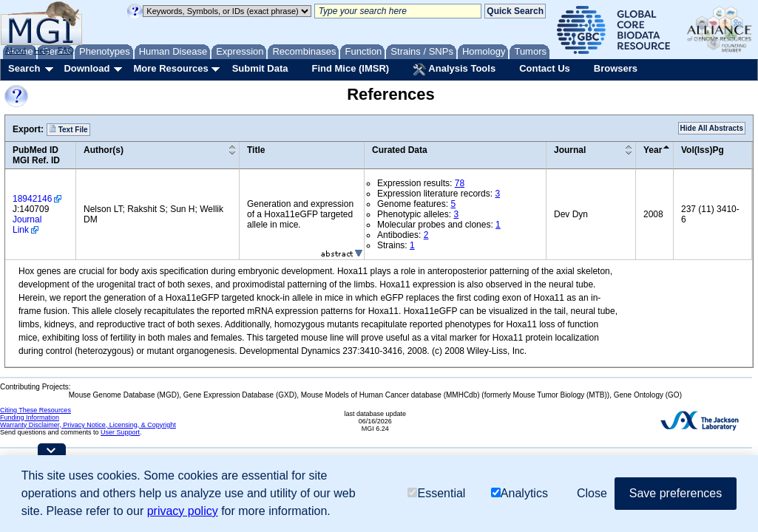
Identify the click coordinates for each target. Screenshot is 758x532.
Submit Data (260, 68)
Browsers (616, 68)
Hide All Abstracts (712, 128)
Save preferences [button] (676, 493)
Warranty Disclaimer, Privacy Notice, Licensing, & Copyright (88, 425)
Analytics (520, 493)
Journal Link (27, 225)
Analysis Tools (454, 69)
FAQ (66, 50)
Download (87, 68)
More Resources (170, 68)
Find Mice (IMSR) (350, 68)
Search (24, 68)
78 (460, 183)
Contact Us (545, 68)
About (16, 50)
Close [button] (592, 493)
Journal (570, 150)
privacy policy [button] (183, 511)
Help (42, 50)
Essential (436, 493)
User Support (120, 432)
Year (653, 150)
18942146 (32, 199)
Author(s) (104, 150)
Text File (68, 129)
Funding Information (30, 417)
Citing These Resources (35, 410)
